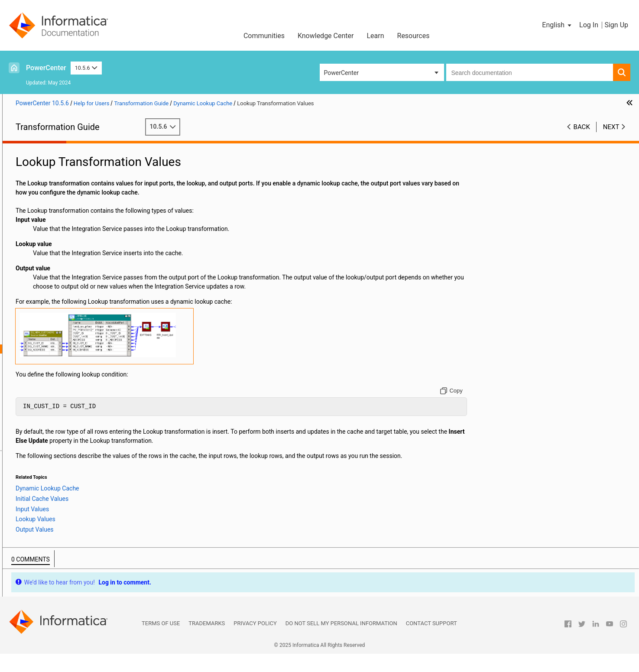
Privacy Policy (255, 641)
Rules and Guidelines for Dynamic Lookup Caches (93, 449)
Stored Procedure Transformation (59, 531)
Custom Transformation (46, 176)
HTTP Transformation (44, 240)
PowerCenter (46, 68)
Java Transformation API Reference (62, 267)
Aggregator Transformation (51, 167)
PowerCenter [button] (341, 73)
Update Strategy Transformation (57, 567)
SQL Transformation (41, 513)
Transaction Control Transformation (62, 540)
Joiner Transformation (44, 294)
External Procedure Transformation (61, 221)
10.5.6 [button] (86, 68)
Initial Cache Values (63, 358)
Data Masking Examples (47, 203)
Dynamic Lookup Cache (46, 321)
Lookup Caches (35, 312)
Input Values (53, 367)
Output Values (55, 385)
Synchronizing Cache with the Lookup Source (88, 431)
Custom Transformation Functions (60, 185)
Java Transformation (42, 258)
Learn (375, 36)
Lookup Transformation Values (69, 349)
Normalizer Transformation (51, 458)
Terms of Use (161, 641)
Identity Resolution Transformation (61, 249)
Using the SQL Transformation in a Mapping (73, 522)
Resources (414, 36)
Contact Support (431, 641)
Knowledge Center (326, 36)
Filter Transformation (43, 230)
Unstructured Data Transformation (60, 558)
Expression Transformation (51, 212)
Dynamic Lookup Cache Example (72, 440)
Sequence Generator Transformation (63, 485)
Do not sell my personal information (341, 641)
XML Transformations (44, 576)
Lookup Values (56, 376)
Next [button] (611, 127)
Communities (264, 36)
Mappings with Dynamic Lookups (72, 403)
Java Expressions (38, 276)
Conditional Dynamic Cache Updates (77, 412)
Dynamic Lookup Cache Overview (72, 331)
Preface (25, 149)
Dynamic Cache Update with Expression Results (92, 422)
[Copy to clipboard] (491, 400)
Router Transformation (45, 476)
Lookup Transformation (46, 303)
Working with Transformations (55, 158)
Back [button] (582, 127)
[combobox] (530, 72)
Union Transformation (44, 549)
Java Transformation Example (55, 285)
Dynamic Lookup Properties (65, 340)
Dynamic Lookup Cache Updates (71, 394)
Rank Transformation (42, 467)
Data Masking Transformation (54, 194)
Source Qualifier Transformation (57, 503)
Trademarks (207, 641)
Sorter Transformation (44, 494)
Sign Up (616, 25)
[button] (557, 25)
